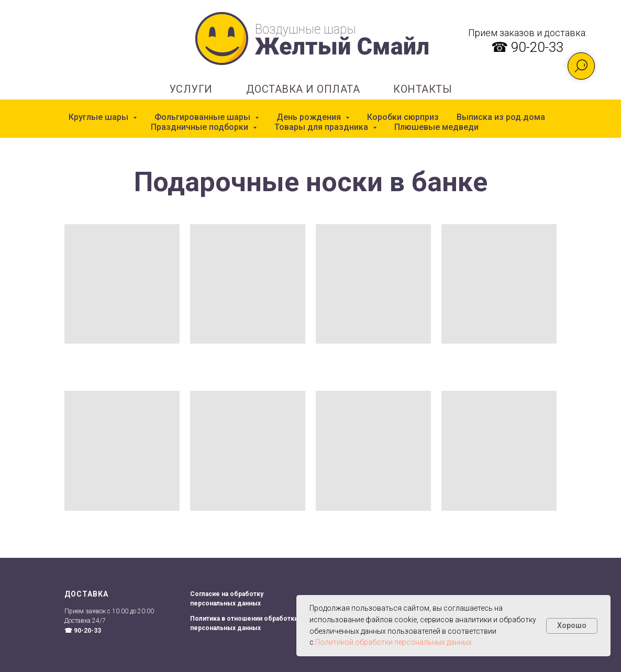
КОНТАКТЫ (423, 89)
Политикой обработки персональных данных (393, 642)
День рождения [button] (310, 117)
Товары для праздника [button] (322, 127)
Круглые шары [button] (99, 117)
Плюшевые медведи (436, 127)
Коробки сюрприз (403, 117)
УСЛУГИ (191, 89)
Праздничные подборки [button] (201, 127)
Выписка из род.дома (501, 117)
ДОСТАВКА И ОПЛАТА (303, 89)
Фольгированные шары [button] (203, 117)
